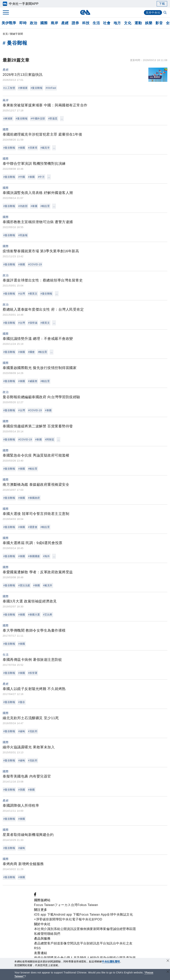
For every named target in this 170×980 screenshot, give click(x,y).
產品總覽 (41, 943)
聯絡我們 (54, 934)
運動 (138, 23)
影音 (159, 23)
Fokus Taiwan (88, 905)
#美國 (22, 790)
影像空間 (67, 943)
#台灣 (22, 294)
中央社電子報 (72, 919)
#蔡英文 (33, 294)
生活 (96, 23)
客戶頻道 (54, 943)
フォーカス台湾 (66, 905)
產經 (65, 23)
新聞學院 (56, 919)
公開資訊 (67, 929)
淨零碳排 (43, 919)
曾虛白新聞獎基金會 (49, 958)
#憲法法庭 (24, 585)
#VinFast (51, 88)
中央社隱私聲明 (111, 961)
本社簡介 (41, 929)
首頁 (5, 34)
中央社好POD (92, 919)
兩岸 (54, 23)
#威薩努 (33, 381)
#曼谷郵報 (37, 88)
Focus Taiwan (44, 905)
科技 (86, 23)
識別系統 (54, 929)
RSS (38, 948)
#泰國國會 (34, 556)
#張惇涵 (33, 323)
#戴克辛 (45, 148)
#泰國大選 (34, 615)
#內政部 (23, 206)
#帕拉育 (45, 206)
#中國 (22, 177)
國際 (44, 23)
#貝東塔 (33, 148)
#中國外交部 (38, 118)
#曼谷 (22, 702)
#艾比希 (48, 615)
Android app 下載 (67, 915)
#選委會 (33, 527)
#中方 (41, 177)
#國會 (31, 352)
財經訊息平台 (96, 943)
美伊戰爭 (9, 23)
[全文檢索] (165, 13)
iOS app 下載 (44, 915)
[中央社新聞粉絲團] (35, 895)
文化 (128, 23)
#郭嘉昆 (53, 118)
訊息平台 (80, 943)
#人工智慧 (9, 88)
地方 (117, 23)
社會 (107, 23)
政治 (33, 23)
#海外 (46, 556)
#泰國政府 (34, 498)
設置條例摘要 (83, 929)
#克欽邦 (33, 731)
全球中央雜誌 (116, 915)
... (62, 118)
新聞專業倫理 (103, 929)
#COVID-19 (35, 264)
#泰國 (22, 148)
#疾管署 (33, 673)
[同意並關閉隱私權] (168, 961)
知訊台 (111, 943)
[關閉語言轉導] (168, 972)
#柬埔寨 (23, 88)
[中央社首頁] (85, 12)
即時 (23, 23)
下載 (162, 4)
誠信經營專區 (123, 929)
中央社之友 (124, 943)
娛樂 (149, 23)
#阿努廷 (50, 439)
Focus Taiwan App (93, 915)
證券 (75, 23)
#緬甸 (22, 731)
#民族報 (23, 235)
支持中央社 (153, 13)
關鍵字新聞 (17, 34)
